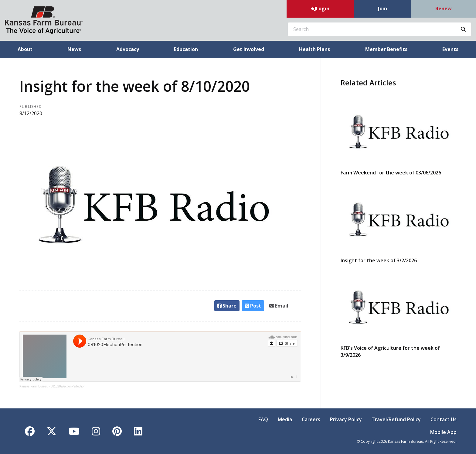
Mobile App (443, 432)
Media (285, 419)
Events (450, 49)
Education (186, 49)
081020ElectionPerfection (68, 386)
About (25, 49)
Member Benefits (386, 49)
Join (382, 9)
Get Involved (249, 49)
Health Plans (314, 49)
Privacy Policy (346, 419)
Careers (311, 419)
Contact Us (444, 419)
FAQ (263, 419)
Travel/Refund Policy (396, 419)
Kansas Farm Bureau (34, 386)
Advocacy (128, 49)
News (74, 49)
